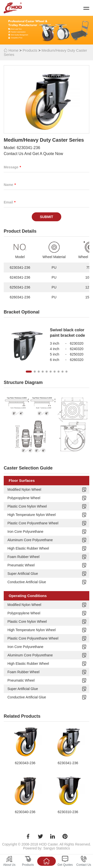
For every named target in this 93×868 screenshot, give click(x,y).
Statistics (63, 848)
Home (11, 50)
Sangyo (49, 848)
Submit (47, 217)
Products (30, 50)
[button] (29, 372)
